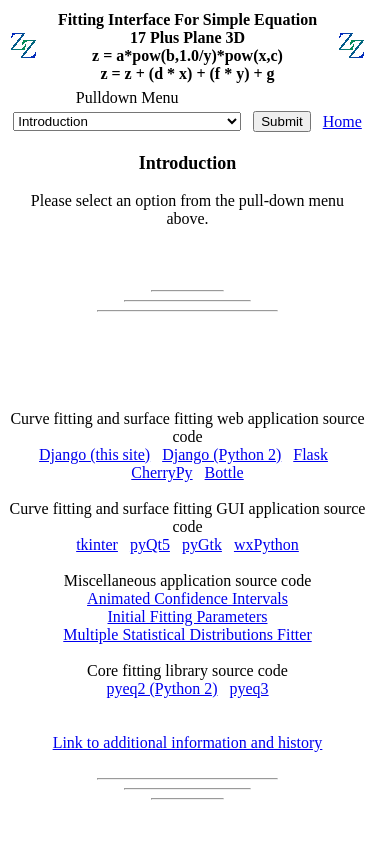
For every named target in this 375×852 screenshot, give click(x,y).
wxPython (266, 544)
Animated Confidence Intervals (187, 598)
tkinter (97, 544)
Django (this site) (94, 454)
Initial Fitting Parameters (188, 616)
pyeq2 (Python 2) (161, 688)
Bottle (224, 472)
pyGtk (202, 544)
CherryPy (161, 472)
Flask (310, 454)
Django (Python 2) (221, 454)
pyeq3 (249, 688)
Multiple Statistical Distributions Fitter (187, 634)
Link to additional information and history (188, 742)
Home (342, 121)
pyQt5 (150, 544)
